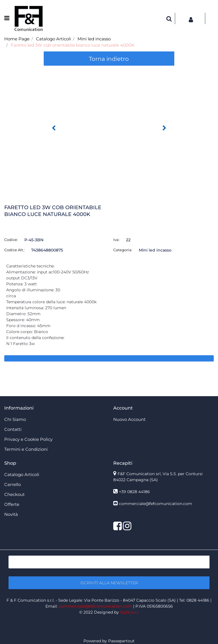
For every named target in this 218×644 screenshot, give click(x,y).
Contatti (13, 429)
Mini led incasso (94, 39)
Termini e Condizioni (26, 449)
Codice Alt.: (14, 250)
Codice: (11, 240)
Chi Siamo (15, 419)
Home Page (17, 39)
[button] (169, 18)
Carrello (12, 484)
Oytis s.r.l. (130, 612)
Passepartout (121, 641)
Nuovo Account (129, 419)
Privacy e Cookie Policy (28, 439)
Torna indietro (109, 59)
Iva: (116, 240)
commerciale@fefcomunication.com (156, 504)
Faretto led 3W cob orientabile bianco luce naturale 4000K (73, 45)
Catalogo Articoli (54, 39)
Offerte (12, 504)
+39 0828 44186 (134, 492)
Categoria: (123, 250)
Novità (11, 514)
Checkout (14, 494)
